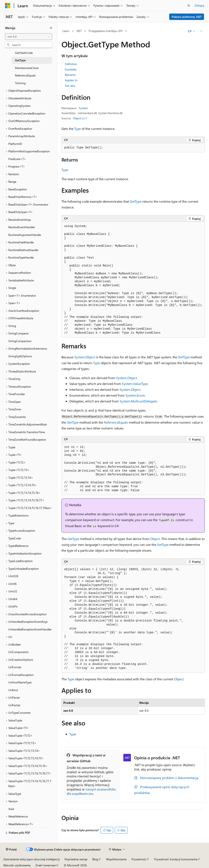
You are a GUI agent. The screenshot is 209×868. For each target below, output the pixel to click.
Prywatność (139, 859)
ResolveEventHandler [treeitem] (22, 227)
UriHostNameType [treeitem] (20, 682)
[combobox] (29, 37)
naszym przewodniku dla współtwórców (91, 791)
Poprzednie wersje (76, 859)
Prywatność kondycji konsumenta (176, 859)
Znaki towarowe (46, 865)
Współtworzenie (116, 859)
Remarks (70, 75)
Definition (71, 64)
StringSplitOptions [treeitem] (20, 356)
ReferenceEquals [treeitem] (25, 75)
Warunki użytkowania (17, 865)
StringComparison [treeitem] (20, 341)
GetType (136, 201)
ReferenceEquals (116, 422)
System (83, 108)
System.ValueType (135, 384)
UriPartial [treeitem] (14, 705)
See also (70, 86)
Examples (71, 69)
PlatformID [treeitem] (15, 144)
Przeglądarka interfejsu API (106, 31)
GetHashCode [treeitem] (24, 53)
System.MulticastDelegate (138, 401)
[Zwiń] (51, 28)
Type (78, 129)
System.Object (85, 357)
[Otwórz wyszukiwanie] (189, 6)
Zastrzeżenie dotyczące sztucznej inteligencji (31, 859)
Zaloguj (199, 5)
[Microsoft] (8, 6)
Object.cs (79, 118)
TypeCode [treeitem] (15, 538)
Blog (95, 859)
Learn (66, 31)
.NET (79, 31)
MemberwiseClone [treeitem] (27, 68)
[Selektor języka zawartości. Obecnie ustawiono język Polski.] (11, 850)
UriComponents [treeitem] (18, 652)
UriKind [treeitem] (13, 690)
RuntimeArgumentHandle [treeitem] (25, 235)
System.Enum (135, 395)
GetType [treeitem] (20, 60)
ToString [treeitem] (20, 83)
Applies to (71, 80)
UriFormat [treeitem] (15, 667)
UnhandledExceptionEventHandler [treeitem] (30, 629)
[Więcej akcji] (201, 31)
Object (155, 539)
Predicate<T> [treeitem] (17, 159)
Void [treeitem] (11, 809)
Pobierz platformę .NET (187, 17)
